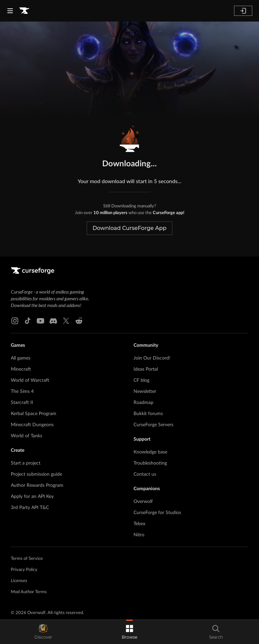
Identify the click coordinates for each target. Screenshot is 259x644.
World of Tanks (26, 436)
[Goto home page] (24, 11)
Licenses (19, 581)
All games (21, 358)
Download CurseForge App (129, 228)
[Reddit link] (79, 321)
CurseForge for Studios (157, 513)
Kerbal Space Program (34, 414)
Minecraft (21, 369)
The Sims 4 (22, 392)
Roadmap (143, 403)
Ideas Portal (146, 369)
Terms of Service (27, 559)
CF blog (141, 380)
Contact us (145, 474)
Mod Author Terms (29, 592)
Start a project (26, 463)
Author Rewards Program (37, 485)
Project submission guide (36, 474)
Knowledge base (150, 452)
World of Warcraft (30, 380)
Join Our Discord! (152, 358)
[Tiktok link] (28, 321)
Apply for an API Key (32, 497)
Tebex (139, 524)
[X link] (66, 321)
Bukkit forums (148, 414)
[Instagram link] (15, 321)
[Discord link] (53, 321)
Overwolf (143, 502)
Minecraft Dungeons (32, 425)
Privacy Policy (24, 570)
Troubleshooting (150, 463)
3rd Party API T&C (30, 508)
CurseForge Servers (153, 425)
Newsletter (145, 392)
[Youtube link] (40, 321)
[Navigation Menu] (10, 11)
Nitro (139, 535)
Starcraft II (22, 403)
